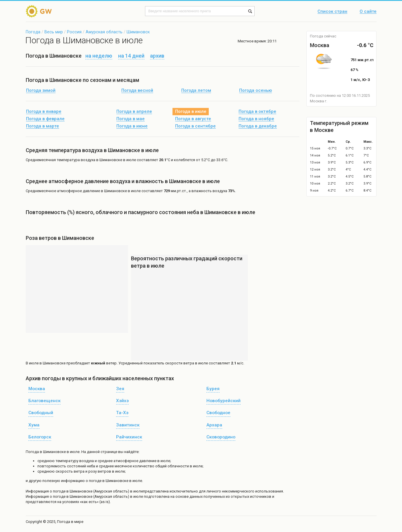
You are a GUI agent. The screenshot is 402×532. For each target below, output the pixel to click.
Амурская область (104, 32)
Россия (74, 32)
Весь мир (54, 32)
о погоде (58, 491)
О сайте (368, 12)
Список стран (332, 12)
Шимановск (138, 32)
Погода (33, 32)
